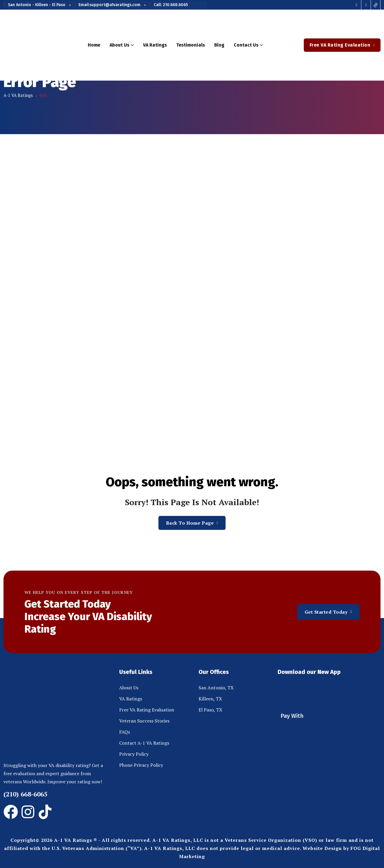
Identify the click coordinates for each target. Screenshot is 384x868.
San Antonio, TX (216, 688)
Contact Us (248, 45)
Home (94, 45)
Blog (219, 45)
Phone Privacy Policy (141, 765)
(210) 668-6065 (25, 794)
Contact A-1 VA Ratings (144, 743)
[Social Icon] (357, 5)
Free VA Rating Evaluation (147, 710)
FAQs (125, 732)
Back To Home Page (192, 523)
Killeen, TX (210, 699)
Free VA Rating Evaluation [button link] (342, 45)
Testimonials (191, 45)
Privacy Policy (134, 754)
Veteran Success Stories (144, 721)
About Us (122, 45)
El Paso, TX (210, 710)
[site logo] (39, 45)
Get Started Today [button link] (328, 612)
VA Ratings (155, 45)
